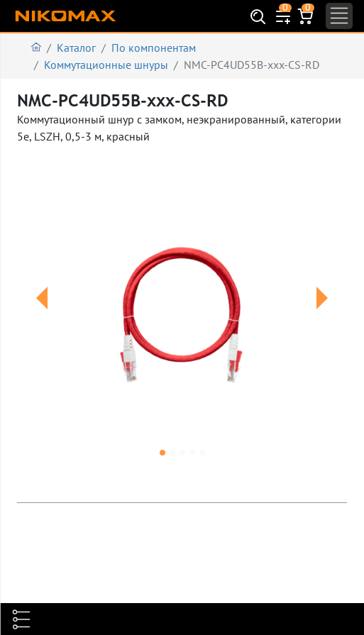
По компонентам (154, 48)
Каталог (76, 48)
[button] (42, 315)
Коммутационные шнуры (106, 65)
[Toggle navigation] (339, 16)
